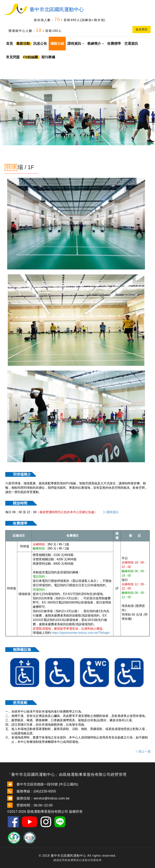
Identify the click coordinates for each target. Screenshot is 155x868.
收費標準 (114, 44)
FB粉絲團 (31, 57)
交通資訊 (131, 44)
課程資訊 (76, 44)
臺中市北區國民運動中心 (57, 9)
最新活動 (23, 44)
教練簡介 (96, 44)
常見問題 (13, 57)
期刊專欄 (48, 57)
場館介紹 (57, 44)
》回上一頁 (143, 751)
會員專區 (142, 29)
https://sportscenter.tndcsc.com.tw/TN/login (81, 633)
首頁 (9, 44)
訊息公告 (40, 44)
